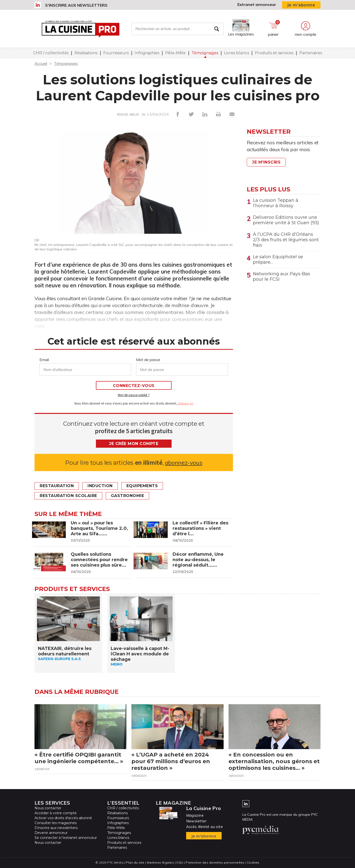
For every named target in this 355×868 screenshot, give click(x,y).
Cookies (253, 862)
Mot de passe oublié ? (134, 395)
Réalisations (86, 53)
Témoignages (205, 53)
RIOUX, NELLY (128, 114)
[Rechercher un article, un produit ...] (177, 29)
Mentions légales (160, 862)
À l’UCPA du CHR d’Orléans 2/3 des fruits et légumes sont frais (286, 240)
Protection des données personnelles (215, 862)
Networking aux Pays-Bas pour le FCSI (282, 277)
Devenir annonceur (51, 833)
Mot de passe (148, 360)
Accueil (41, 63)
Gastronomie (128, 496)
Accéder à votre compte (56, 813)
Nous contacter (48, 808)
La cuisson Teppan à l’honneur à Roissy (276, 203)
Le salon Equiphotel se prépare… (278, 259)
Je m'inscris (266, 162)
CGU (180, 862)
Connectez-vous (134, 386)
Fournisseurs (116, 53)
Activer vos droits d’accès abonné (63, 818)
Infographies (147, 53)
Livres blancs (237, 53)
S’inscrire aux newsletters (76, 5)
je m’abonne (301, 5)
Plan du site (135, 862)
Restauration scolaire (68, 496)
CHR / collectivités (51, 53)
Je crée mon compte (134, 444)
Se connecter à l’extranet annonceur (66, 838)
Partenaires (311, 53)
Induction (100, 486)
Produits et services (274, 53)
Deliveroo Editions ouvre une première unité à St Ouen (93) (286, 220)
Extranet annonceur (257, 4)
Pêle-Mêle (175, 53)
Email (44, 360)
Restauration (57, 486)
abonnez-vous (184, 463)
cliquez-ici (185, 403)
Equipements (142, 486)
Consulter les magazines (56, 823)
